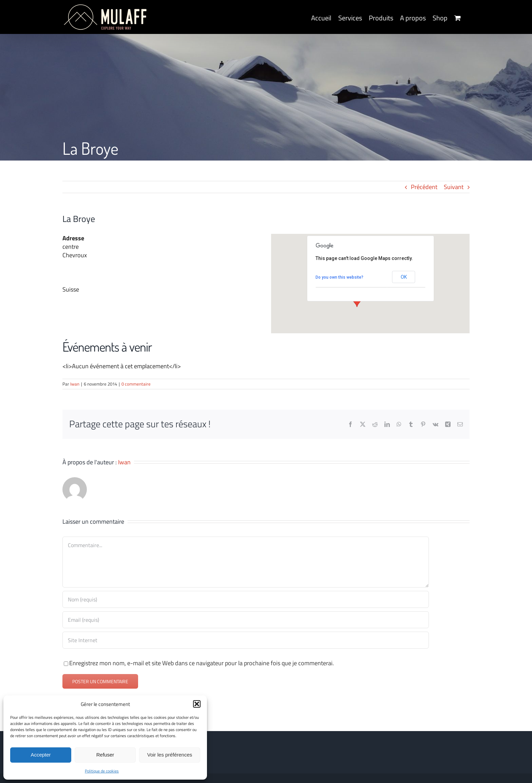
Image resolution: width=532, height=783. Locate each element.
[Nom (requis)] (246, 599)
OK (404, 277)
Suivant (454, 187)
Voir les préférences (170, 755)
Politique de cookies (102, 771)
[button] (197, 704)
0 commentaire (136, 384)
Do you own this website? (339, 277)
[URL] (246, 640)
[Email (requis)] (246, 620)
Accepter (41, 755)
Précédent (424, 187)
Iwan (75, 384)
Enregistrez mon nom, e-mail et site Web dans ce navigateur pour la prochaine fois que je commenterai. (202, 663)
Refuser (105, 755)
